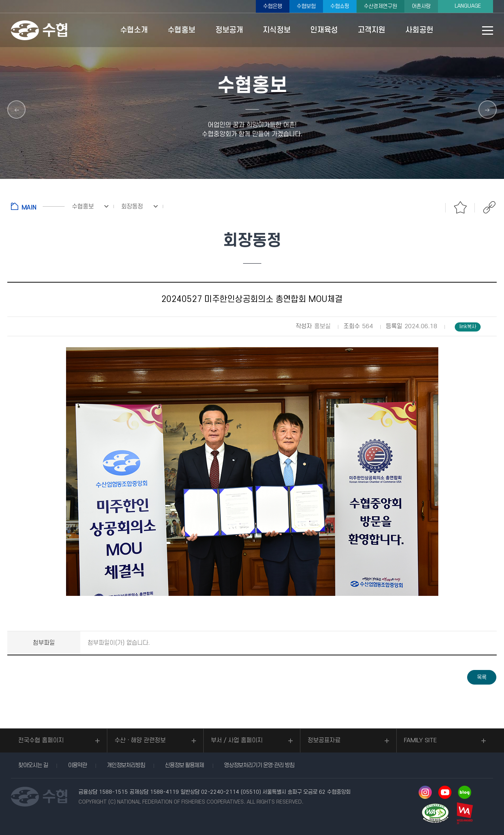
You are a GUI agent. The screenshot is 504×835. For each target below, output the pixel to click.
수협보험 (306, 6)
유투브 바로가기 (445, 792)
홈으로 (38, 206)
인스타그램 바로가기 (425, 792)
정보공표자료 (324, 740)
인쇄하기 (431, 207)
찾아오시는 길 (33, 765)
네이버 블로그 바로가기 (465, 792)
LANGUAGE (468, 6)
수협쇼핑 (340, 6)
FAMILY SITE (420, 740)
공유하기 (489, 207)
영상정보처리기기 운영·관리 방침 (259, 765)
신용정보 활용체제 (184, 765)
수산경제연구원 (380, 6)
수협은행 (273, 6)
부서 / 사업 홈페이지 (237, 740)
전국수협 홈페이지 (41, 740)
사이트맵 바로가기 (488, 30)
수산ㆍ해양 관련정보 (140, 740)
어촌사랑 (421, 6)
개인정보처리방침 (126, 765)
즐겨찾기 (460, 207)
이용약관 (77, 765)
